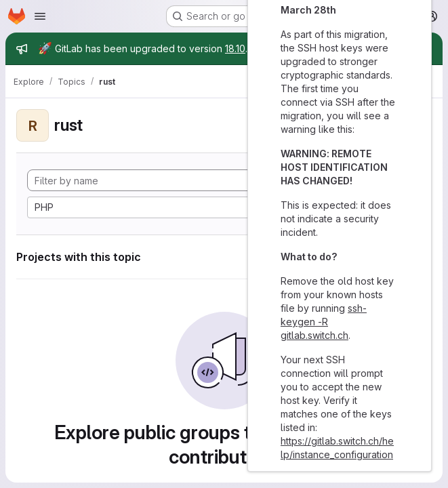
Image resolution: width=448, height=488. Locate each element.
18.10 (235, 48)
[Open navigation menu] (40, 16)
